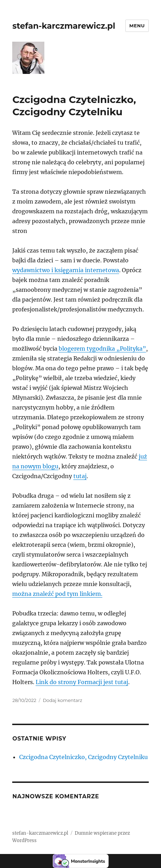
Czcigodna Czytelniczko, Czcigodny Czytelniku (74, 106)
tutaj (80, 476)
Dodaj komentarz (62, 700)
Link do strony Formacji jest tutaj (82, 682)
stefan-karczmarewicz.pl (64, 26)
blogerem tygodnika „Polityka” (102, 349)
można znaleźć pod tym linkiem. (57, 594)
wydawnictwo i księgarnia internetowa (66, 270)
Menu (137, 26)
